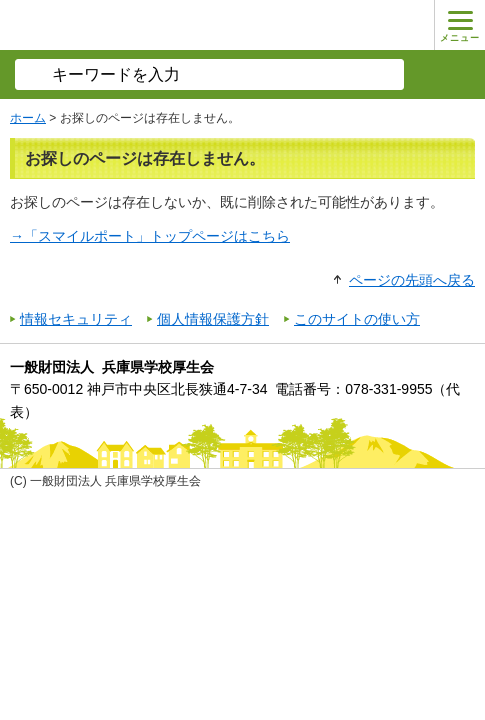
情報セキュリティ (76, 319)
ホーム (28, 118)
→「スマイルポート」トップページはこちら (150, 236)
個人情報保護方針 (213, 319)
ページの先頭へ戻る (412, 280)
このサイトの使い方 (357, 319)
